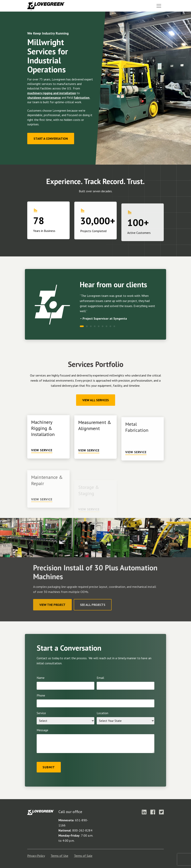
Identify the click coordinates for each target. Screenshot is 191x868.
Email (100, 678)
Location (102, 713)
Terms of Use (59, 856)
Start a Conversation (51, 139)
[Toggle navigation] (159, 6)
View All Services (96, 400)
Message (42, 730)
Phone (41, 695)
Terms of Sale (83, 856)
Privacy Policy (36, 856)
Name (41, 678)
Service (41, 713)
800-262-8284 (82, 830)
